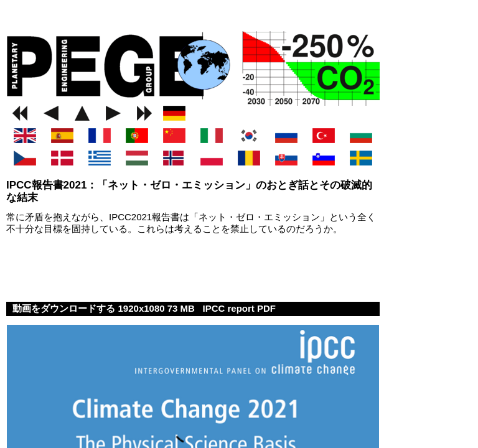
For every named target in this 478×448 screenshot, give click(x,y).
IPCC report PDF (239, 308)
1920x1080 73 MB (158, 308)
